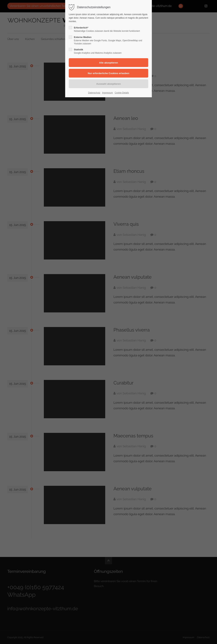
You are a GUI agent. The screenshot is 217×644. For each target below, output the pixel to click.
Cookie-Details (122, 93)
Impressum (107, 93)
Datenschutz (94, 93)
